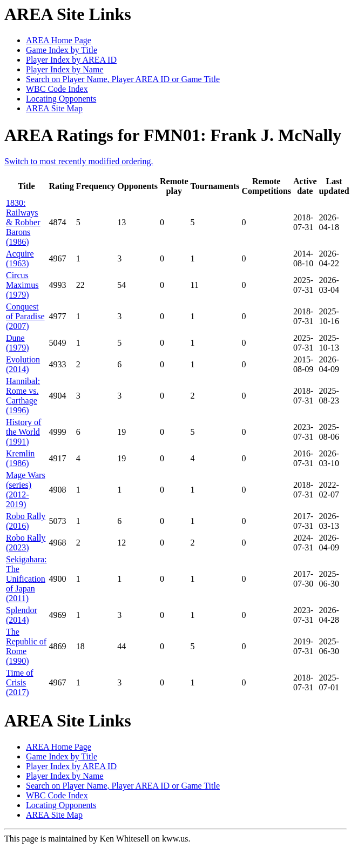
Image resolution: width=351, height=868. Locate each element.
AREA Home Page (59, 40)
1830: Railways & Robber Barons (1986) (23, 222)
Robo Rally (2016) (26, 521)
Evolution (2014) (23, 364)
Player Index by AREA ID (71, 60)
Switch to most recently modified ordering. (79, 161)
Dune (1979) (18, 343)
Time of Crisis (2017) (20, 682)
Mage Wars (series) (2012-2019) (26, 490)
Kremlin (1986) (20, 458)
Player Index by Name (65, 69)
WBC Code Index (57, 89)
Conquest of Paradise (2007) (25, 316)
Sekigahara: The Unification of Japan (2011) (26, 579)
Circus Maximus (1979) (22, 285)
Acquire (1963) (20, 258)
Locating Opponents (61, 99)
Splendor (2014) (22, 615)
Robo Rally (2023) (26, 543)
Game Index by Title (62, 50)
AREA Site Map (54, 108)
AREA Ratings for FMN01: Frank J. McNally (173, 135)
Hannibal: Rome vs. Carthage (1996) (23, 396)
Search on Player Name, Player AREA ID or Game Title (123, 79)
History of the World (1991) (23, 432)
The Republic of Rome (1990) (26, 646)
